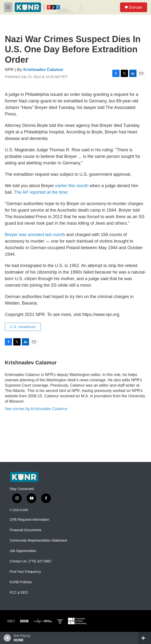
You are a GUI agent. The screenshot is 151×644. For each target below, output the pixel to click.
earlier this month (72, 186)
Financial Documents (26, 530)
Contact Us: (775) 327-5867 (31, 561)
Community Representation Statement (38, 540)
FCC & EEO (19, 593)
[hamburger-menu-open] (8, 7)
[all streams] (145, 638)
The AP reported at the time (41, 192)
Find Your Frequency (25, 572)
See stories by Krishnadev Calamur (36, 409)
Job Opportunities (23, 551)
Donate (136, 7)
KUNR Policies (21, 582)
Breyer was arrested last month (35, 235)
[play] (7, 638)
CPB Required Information (29, 520)
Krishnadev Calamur (43, 70)
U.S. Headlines (23, 327)
